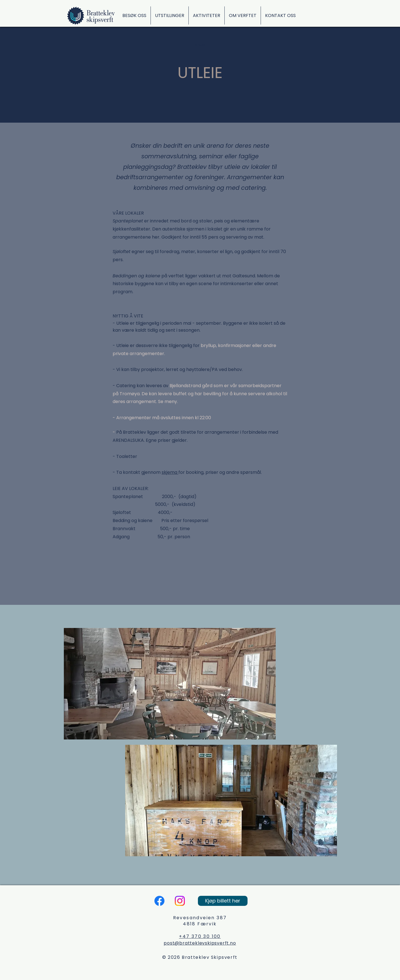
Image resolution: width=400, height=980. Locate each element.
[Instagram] (180, 901)
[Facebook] (159, 901)
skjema (170, 472)
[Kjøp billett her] (223, 901)
